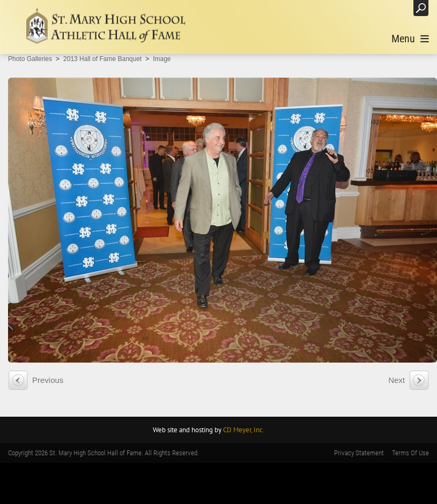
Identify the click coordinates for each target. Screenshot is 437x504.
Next (397, 380)
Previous (48, 380)
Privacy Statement (359, 453)
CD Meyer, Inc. (244, 430)
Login (394, 8)
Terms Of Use (410, 453)
